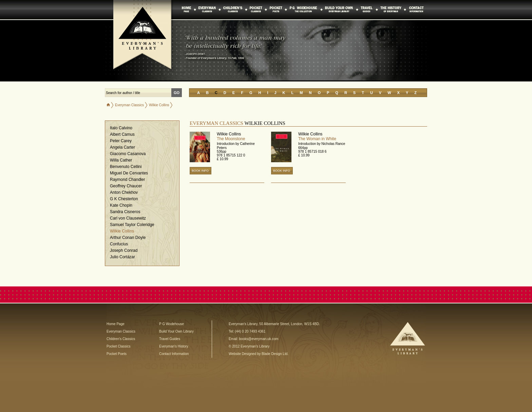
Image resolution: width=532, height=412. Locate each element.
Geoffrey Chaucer (126, 186)
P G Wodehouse (172, 324)
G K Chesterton (124, 199)
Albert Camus (122, 134)
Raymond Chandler (127, 180)
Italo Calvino (121, 128)
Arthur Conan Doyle (128, 238)
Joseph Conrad (124, 250)
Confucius (119, 244)
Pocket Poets (117, 354)
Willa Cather (121, 160)
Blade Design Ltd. (275, 354)
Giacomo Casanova (128, 154)
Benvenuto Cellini (126, 167)
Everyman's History (174, 346)
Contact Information (174, 354)
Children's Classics (121, 339)
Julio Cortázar (122, 257)
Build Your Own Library (176, 331)
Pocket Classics (119, 346)
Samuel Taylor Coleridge (132, 225)
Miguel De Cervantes (129, 173)
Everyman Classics (129, 105)
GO (177, 93)
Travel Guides (170, 339)
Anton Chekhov (124, 192)
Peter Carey (121, 141)
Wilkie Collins (122, 231)
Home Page (116, 324)
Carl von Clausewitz (128, 218)
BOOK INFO (200, 171)
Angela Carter (122, 147)
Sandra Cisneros (125, 212)
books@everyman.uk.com (259, 339)
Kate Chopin (121, 205)
